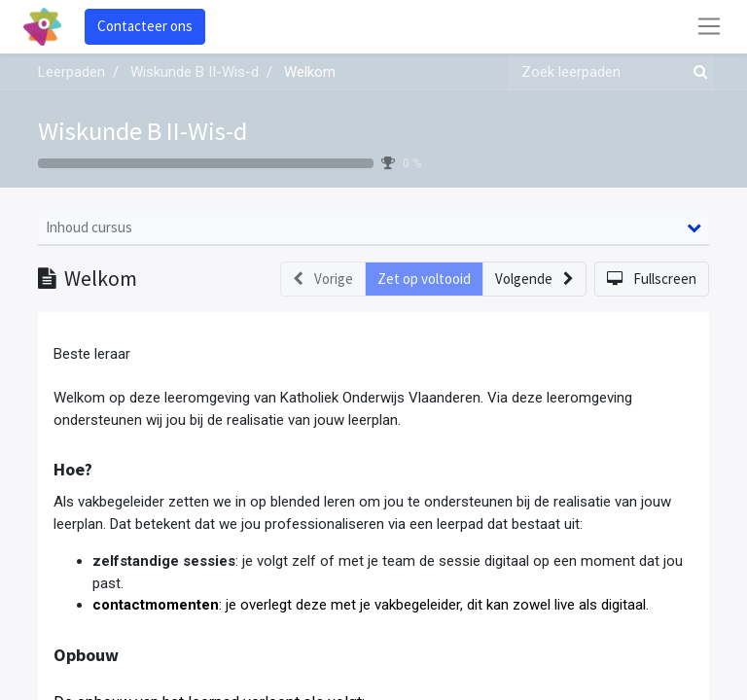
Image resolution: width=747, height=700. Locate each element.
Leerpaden (71, 72)
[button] (534, 280)
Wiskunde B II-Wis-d (142, 131)
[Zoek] (696, 72)
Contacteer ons (145, 26)
